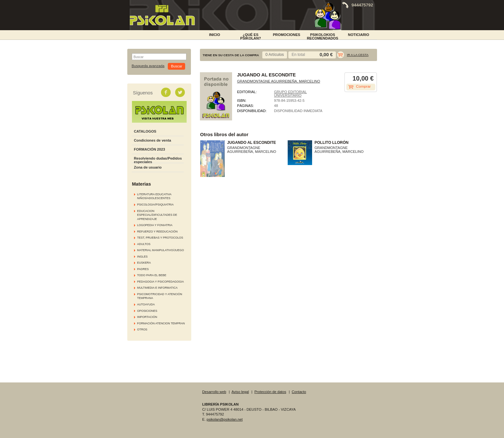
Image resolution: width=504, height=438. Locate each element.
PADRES (143, 269)
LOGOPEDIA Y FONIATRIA (155, 225)
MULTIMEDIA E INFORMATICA (157, 288)
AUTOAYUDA (146, 304)
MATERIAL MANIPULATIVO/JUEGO (161, 250)
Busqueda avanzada (148, 66)
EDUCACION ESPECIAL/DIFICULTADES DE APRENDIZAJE (157, 215)
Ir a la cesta (358, 55)
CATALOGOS (145, 131)
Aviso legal (240, 392)
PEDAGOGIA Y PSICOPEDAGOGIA (161, 282)
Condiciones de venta (153, 140)
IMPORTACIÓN (147, 317)
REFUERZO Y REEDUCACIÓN (157, 232)
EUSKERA (144, 263)
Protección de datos (270, 392)
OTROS (142, 329)
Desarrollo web (214, 392)
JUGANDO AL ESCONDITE (252, 143)
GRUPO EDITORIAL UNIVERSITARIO (291, 94)
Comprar (364, 86)
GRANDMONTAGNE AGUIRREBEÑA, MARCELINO (279, 81)
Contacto (299, 392)
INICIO (214, 35)
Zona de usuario (148, 167)
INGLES (143, 257)
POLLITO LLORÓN (332, 143)
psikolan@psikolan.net (225, 419)
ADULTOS (144, 244)
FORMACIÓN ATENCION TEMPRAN (161, 323)
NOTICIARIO (359, 35)
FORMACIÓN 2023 (150, 149)
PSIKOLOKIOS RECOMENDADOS (323, 36)
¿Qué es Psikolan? (251, 36)
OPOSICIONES (147, 311)
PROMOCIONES (287, 35)
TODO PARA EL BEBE (152, 275)
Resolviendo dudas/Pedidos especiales (158, 160)
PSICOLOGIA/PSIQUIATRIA (156, 205)
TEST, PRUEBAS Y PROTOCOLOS (160, 238)
